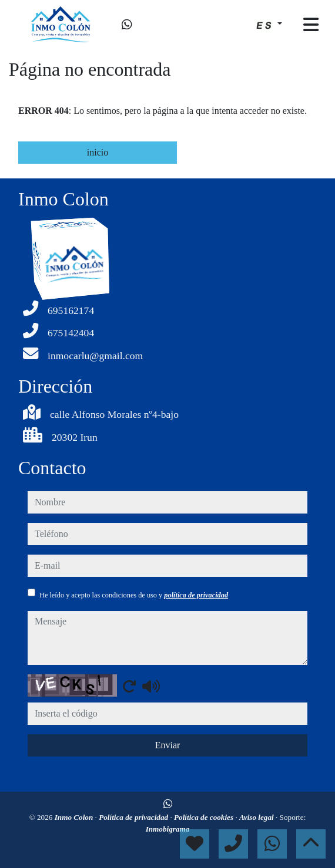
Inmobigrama (168, 829)
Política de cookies (205, 817)
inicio (98, 152)
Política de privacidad (134, 817)
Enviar (168, 745)
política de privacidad (196, 595)
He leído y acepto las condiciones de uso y (134, 595)
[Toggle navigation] (311, 25)
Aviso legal (257, 817)
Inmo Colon (75, 817)
